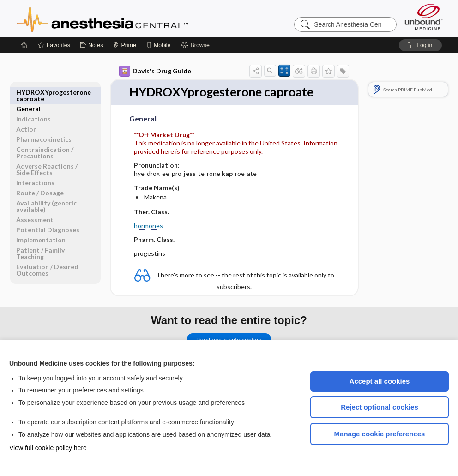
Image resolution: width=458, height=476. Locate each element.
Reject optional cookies (380, 407)
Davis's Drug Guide (155, 71)
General (28, 92)
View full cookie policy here (48, 448)
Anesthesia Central (132, 18)
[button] (196, 45)
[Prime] (124, 45)
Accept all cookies (380, 381)
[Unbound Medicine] (424, 17)
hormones (148, 226)
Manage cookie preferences (380, 434)
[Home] (24, 45)
